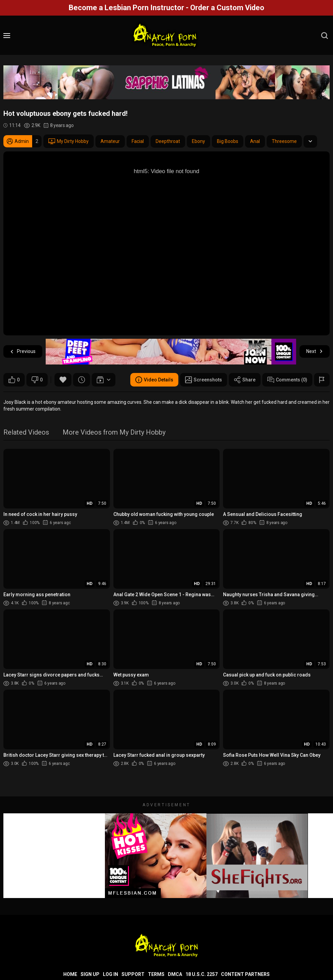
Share (245, 380)
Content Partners (245, 974)
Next (315, 351)
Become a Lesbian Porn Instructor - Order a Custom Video (166, 8)
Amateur (110, 141)
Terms (156, 974)
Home (70, 974)
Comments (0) (287, 380)
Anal (255, 141)
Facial (138, 141)
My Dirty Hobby (69, 141)
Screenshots (204, 380)
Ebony (198, 141)
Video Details (154, 380)
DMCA (175, 974)
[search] (325, 36)
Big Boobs (228, 141)
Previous (23, 351)
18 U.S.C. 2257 (202, 974)
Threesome (284, 141)
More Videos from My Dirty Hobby (114, 433)
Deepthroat (168, 141)
